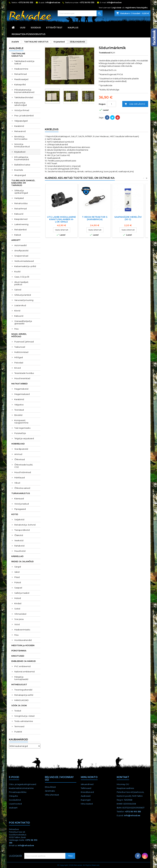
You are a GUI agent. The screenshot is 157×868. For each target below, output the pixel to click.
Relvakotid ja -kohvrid (25, 525)
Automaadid (20, 245)
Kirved (18, 368)
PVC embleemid (22, 666)
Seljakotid (19, 519)
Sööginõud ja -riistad (24, 716)
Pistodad (19, 363)
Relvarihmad (21, 74)
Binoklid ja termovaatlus (21, 138)
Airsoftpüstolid (21, 251)
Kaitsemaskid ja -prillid (25, 266)
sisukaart (13, 808)
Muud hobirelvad (23, 472)
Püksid (18, 582)
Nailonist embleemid (24, 672)
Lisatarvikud (20, 305)
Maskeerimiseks (22, 630)
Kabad (18, 235)
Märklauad (20, 478)
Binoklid (18, 415)
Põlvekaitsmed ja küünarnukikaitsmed (24, 91)
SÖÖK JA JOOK (19, 705)
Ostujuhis (13, 796)
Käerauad (19, 499)
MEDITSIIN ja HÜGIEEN (23, 645)
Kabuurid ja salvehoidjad (21, 104)
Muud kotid (20, 551)
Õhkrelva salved (22, 488)
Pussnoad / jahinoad (24, 342)
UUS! (23, 28)
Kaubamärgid (18, 740)
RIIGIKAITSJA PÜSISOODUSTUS (29, 34)
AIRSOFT (16, 240)
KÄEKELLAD (17, 556)
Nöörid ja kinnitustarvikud (22, 145)
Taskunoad (20, 347)
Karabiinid (19, 126)
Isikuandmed (87, 784)
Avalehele (16, 48)
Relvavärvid (20, 131)
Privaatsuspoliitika (18, 792)
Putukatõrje (20, 433)
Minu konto (89, 777)
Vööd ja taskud (22, 504)
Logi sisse (116, 8)
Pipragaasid (20, 509)
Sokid (17, 609)
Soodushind (15, 800)
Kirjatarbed (20, 152)
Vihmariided (20, 614)
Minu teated (87, 804)
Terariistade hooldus (24, 373)
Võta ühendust (52, 795)
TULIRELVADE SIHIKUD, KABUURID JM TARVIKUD (23, 183)
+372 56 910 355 (26, 2)
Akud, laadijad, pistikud (21, 283)
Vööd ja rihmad (22, 110)
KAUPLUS (73, 28)
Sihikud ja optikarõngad (21, 192)
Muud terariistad (22, 378)
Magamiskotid (21, 389)
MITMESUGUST (19, 684)
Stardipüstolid (21, 449)
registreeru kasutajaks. (137, 8)
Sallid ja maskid (22, 593)
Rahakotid (19, 546)
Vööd (17, 624)
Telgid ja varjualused (24, 438)
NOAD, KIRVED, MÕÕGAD (19, 335)
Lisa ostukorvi (135, 104)
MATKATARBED (20, 384)
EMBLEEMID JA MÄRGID (24, 661)
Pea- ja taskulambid (24, 116)
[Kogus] (112, 104)
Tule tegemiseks (22, 428)
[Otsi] (80, 13)
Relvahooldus (21, 203)
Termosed (19, 726)
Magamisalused (22, 394)
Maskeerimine (21, 69)
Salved (18, 290)
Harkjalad (19, 198)
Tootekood (105, 53)
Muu (16, 329)
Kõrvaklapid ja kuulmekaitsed (22, 158)
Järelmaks (50, 791)
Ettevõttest (54, 28)
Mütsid (18, 598)
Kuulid (17, 272)
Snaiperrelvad (21, 256)
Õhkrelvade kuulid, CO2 (24, 466)
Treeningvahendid (23, 690)
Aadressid (86, 796)
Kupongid (86, 800)
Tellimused (86, 788)
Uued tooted (15, 804)
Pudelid (18, 732)
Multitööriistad (21, 352)
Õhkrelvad (20, 459)
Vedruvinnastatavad (24, 261)
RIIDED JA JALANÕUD (23, 561)
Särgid (18, 567)
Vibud (17, 483)
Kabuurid (19, 214)
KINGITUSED (18, 656)
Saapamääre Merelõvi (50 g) (128, 218)
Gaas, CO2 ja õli (22, 277)
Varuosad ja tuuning (24, 300)
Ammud (18, 454)
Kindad (18, 603)
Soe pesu (19, 619)
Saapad (18, 588)
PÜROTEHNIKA (19, 651)
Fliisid (17, 577)
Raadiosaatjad (21, 79)
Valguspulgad (21, 121)
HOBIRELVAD (18, 444)
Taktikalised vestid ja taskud (24, 62)
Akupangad (20, 175)
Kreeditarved (87, 792)
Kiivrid (17, 311)
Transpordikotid (22, 530)
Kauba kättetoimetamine (21, 788)
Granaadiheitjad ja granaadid (23, 322)
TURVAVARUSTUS (21, 493)
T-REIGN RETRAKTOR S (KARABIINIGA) (95, 218)
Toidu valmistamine (24, 721)
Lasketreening (21, 224)
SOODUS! (36, 28)
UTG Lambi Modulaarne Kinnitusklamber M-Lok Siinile (62, 219)
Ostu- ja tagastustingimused (23, 784)
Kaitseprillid (20, 85)
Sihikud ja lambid (23, 295)
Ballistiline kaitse (22, 165)
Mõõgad (19, 357)
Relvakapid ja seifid (24, 695)
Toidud (18, 711)
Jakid (17, 572)
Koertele (19, 170)
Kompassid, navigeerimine (21, 421)
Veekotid (19, 540)
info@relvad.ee (53, 2)
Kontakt (123, 777)
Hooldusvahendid (23, 640)
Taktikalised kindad (24, 97)
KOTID (15, 514)
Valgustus (19, 405)
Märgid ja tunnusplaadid (21, 678)
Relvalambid (20, 230)
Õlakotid (19, 535)
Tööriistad (19, 410)
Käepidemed (21, 219)
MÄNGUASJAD (21, 700)
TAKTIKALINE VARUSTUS (18, 55)
